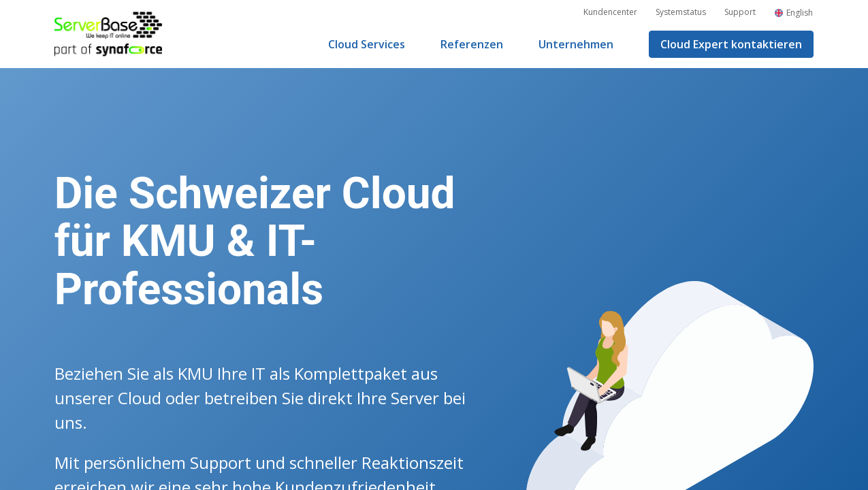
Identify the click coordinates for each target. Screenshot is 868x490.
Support (740, 12)
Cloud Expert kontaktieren (731, 44)
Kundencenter (610, 12)
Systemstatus (681, 12)
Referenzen (472, 44)
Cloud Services (367, 44)
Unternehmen (576, 44)
